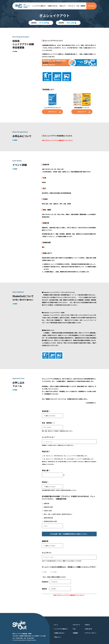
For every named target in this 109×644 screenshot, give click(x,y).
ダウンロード (72, 6)
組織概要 (83, 6)
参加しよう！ (63, 6)
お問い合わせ (91, 6)
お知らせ (88, 623)
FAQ (78, 6)
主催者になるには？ (53, 6)
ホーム (56, 623)
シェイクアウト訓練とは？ (40, 6)
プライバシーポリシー (91, 632)
